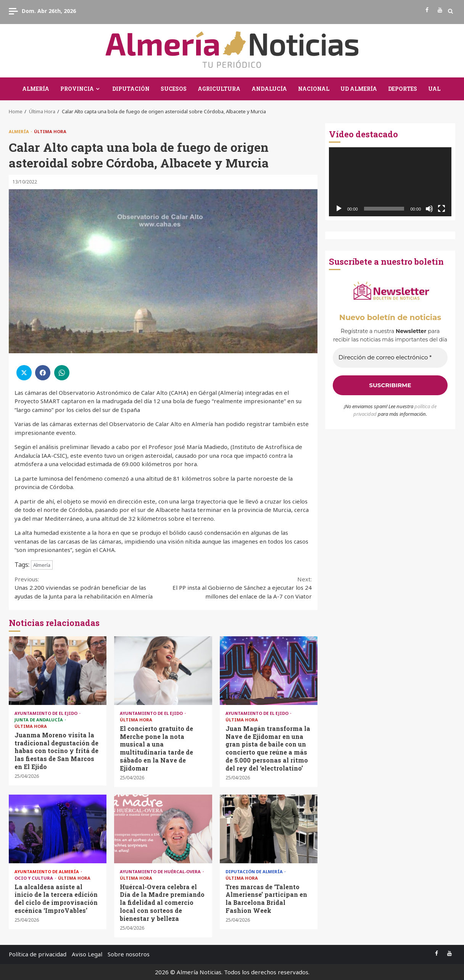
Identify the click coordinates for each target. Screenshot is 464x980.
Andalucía (269, 89)
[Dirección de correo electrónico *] (390, 358)
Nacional (314, 89)
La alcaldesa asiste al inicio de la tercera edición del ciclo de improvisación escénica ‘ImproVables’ (58, 829)
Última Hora (50, 131)
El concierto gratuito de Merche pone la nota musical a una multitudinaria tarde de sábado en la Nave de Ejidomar (163, 671)
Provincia (77, 89)
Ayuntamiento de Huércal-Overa (161, 871)
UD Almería (359, 89)
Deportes (403, 89)
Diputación (131, 89)
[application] (390, 182)
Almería (36, 89)
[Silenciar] (429, 209)
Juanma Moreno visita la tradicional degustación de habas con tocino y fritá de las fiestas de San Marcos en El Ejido (58, 671)
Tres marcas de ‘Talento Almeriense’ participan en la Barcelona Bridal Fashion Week (269, 829)
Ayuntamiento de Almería (47, 871)
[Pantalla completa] (441, 209)
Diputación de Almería (255, 871)
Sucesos (174, 89)
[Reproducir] (339, 209)
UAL (434, 89)
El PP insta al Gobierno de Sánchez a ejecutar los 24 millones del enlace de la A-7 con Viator (238, 587)
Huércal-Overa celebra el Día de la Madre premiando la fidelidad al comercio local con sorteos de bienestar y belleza (163, 829)
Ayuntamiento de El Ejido (47, 713)
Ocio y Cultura (34, 878)
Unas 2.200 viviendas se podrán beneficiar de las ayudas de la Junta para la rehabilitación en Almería (89, 587)
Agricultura (219, 89)
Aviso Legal (87, 954)
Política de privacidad (38, 954)
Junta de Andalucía (39, 720)
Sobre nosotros (129, 954)
